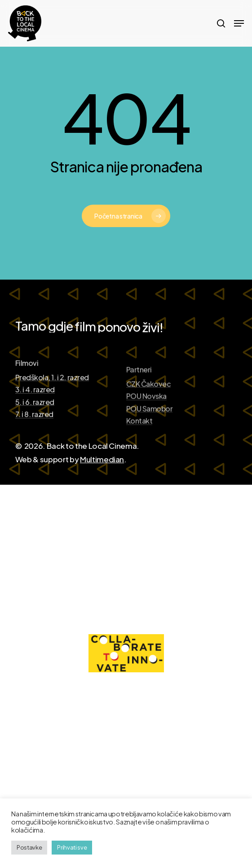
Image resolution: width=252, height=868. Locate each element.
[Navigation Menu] (239, 23)
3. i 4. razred (35, 417)
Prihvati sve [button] (72, 847)
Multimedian (102, 459)
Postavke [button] (29, 847)
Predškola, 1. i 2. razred (52, 405)
